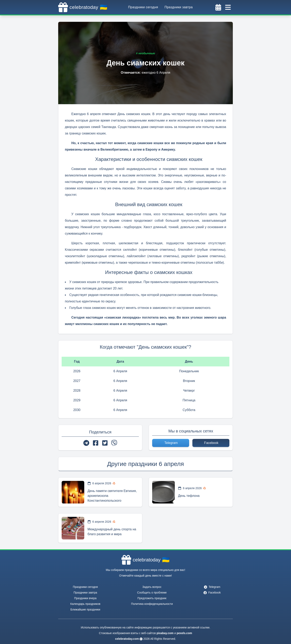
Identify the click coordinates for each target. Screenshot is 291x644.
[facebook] (96, 443)
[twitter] (105, 443)
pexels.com (184, 633)
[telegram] (86, 443)
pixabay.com (165, 633)
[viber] (114, 443)
